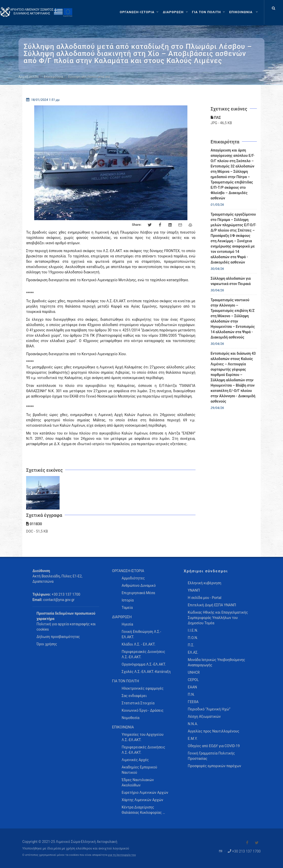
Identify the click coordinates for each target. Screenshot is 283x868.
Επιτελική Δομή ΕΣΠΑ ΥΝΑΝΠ (212, 605)
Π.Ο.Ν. (193, 638)
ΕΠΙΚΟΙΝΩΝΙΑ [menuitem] (123, 727)
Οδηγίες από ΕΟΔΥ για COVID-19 (214, 746)
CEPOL (193, 680)
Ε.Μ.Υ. (193, 739)
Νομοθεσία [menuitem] (131, 718)
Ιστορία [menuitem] (128, 600)
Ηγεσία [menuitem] (127, 624)
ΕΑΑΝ (192, 687)
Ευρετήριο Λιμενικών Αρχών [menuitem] (145, 792)
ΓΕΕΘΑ (193, 702)
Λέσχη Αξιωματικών (204, 716)
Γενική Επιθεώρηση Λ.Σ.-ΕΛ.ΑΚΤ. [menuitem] (141, 634)
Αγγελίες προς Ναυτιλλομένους (214, 731)
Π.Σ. (191, 645)
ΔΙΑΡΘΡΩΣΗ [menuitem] (122, 617)
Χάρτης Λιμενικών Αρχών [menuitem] (143, 800)
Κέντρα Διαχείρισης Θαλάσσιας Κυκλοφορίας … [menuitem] (143, 810)
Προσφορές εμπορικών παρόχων (215, 766)
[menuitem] (244, 12)
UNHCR (194, 672)
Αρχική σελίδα (29, 77)
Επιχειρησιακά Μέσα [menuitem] (138, 593)
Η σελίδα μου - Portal (205, 598)
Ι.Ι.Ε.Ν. (193, 630)
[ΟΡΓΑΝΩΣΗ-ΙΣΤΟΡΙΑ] (140, 12)
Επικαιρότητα (53, 77)
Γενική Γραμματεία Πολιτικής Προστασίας (211, 756)
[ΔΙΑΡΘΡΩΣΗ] (176, 12)
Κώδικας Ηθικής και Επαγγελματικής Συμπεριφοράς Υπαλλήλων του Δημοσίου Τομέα (218, 618)
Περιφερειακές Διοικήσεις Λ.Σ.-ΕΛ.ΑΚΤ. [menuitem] (144, 654)
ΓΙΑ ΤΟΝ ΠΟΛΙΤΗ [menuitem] (126, 681)
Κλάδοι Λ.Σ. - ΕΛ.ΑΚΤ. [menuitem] (139, 644)
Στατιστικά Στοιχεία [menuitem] (138, 703)
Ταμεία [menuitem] (127, 608)
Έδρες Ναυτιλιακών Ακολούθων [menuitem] (138, 782)
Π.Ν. (191, 694)
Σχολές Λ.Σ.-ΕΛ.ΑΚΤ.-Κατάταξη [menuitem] (146, 672)
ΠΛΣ (216, 118)
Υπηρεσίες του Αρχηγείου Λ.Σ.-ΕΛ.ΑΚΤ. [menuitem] (143, 737)
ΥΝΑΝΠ (194, 590)
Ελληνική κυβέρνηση (205, 583)
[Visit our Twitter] (257, 843)
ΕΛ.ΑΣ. (193, 652)
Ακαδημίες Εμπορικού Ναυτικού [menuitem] (139, 770)
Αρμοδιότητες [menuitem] (133, 578)
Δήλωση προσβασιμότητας (58, 637)
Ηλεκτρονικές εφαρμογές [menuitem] (143, 688)
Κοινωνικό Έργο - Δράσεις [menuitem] (143, 710)
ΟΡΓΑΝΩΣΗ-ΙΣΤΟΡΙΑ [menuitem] (128, 571)
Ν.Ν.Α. (193, 724)
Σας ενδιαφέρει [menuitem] (134, 696)
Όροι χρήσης (47, 644)
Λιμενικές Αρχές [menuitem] (135, 760)
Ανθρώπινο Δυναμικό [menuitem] (139, 586)
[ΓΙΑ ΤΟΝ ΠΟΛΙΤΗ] (209, 12)
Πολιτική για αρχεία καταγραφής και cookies (66, 627)
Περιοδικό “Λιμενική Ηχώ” (209, 709)
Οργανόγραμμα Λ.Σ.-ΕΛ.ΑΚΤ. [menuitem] (144, 664)
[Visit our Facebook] (247, 843)
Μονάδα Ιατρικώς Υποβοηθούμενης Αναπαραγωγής (217, 662)
